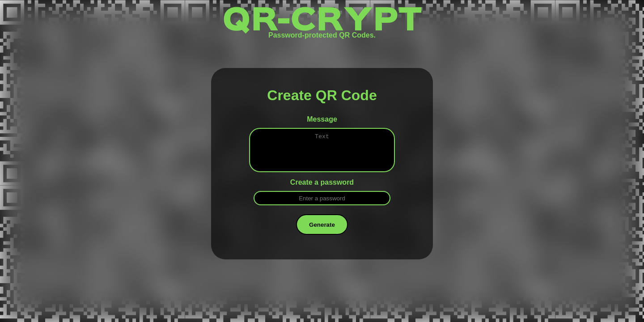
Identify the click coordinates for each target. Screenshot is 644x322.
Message (322, 119)
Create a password (322, 189)
